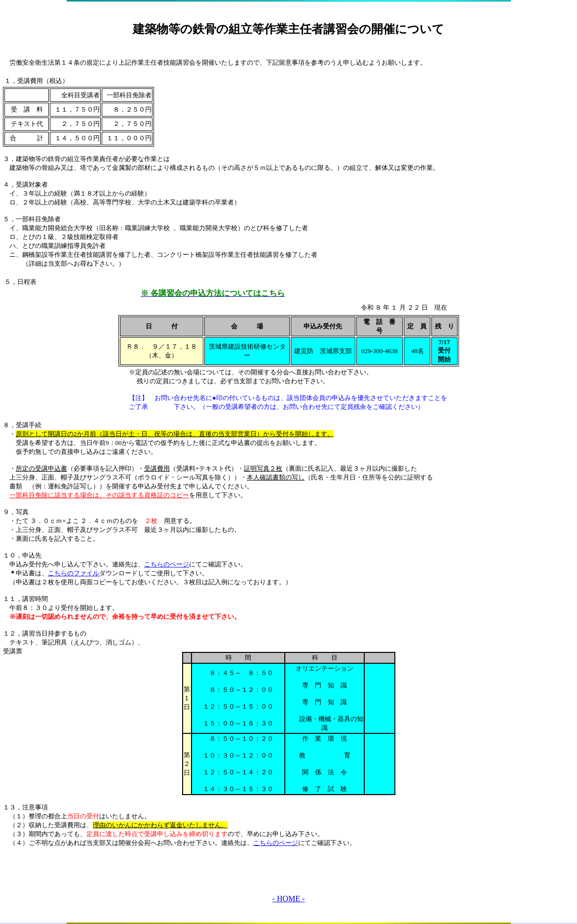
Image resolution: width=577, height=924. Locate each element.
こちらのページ (167, 564)
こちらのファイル (74, 573)
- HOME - (289, 899)
